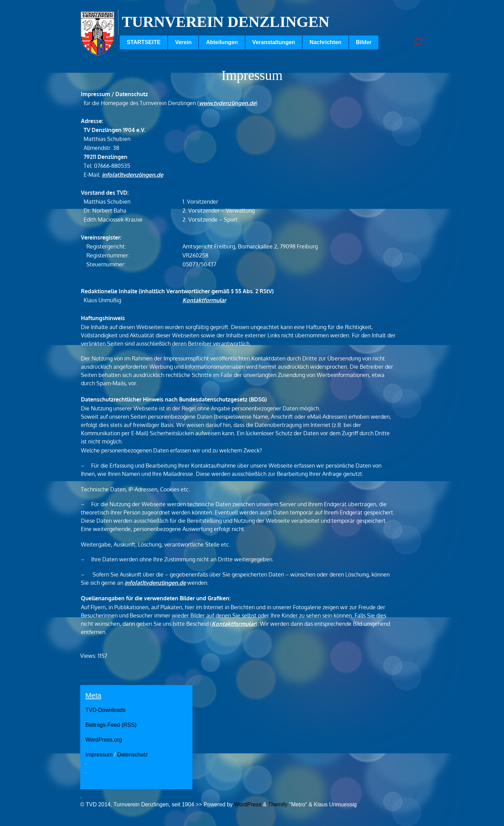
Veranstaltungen (274, 42)
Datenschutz (132, 754)
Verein (183, 42)
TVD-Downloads (105, 710)
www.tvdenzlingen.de (227, 103)
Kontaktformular (204, 300)
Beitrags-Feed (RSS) (111, 725)
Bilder (364, 42)
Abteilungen (222, 42)
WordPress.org (104, 740)
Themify (278, 804)
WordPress (248, 804)
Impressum (99, 754)
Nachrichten (325, 42)
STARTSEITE (144, 42)
